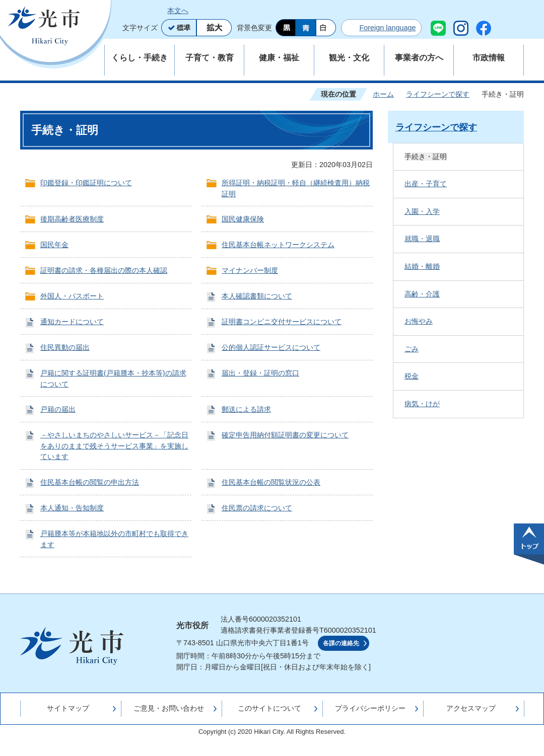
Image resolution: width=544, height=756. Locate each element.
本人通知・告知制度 (72, 508)
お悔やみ (419, 321)
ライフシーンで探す (438, 94)
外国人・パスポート (72, 296)
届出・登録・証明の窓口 (260, 373)
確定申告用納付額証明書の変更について (285, 435)
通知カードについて (72, 322)
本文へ (178, 11)
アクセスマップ (471, 708)
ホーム (383, 94)
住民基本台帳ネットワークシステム (278, 245)
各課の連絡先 (341, 643)
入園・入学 (422, 211)
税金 (412, 376)
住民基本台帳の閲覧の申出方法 (90, 482)
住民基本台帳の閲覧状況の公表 (271, 482)
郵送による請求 (246, 409)
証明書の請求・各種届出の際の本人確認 (104, 270)
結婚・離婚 (422, 266)
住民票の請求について (257, 508)
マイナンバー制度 (250, 270)
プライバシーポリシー (370, 708)
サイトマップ (68, 708)
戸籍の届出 (58, 409)
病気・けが (422, 404)
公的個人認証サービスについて (271, 347)
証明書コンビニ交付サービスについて (282, 322)
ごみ (412, 349)
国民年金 (54, 245)
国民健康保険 (243, 219)
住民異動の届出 (65, 347)
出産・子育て (426, 184)
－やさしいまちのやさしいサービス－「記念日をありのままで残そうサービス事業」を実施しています (114, 446)
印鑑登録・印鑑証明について (86, 183)
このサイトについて (269, 708)
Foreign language (387, 28)
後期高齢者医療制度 (72, 219)
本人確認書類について (257, 296)
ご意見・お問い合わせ (169, 708)
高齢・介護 (422, 294)
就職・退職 (422, 239)
